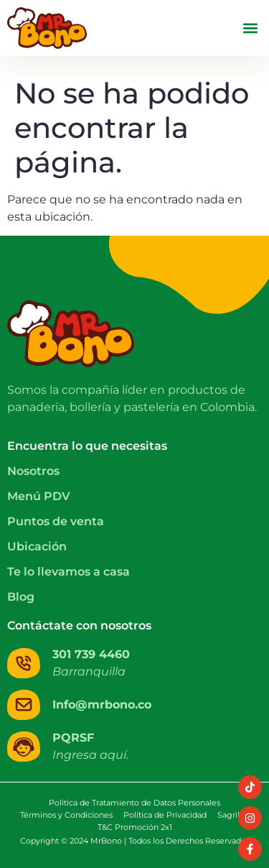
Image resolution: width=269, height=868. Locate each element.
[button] (250, 28)
